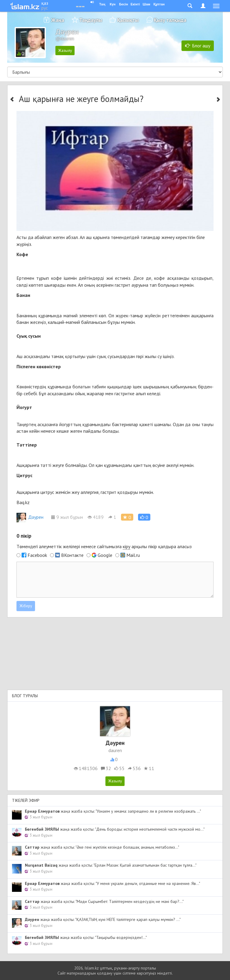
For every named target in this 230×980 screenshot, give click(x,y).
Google (105, 555)
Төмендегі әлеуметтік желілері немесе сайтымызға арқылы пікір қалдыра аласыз (104, 547)
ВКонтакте (72, 555)
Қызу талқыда (170, 20)
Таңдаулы (91, 20)
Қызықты (128, 20)
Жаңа (58, 20)
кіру (127, 546)
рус (45, 8)
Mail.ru (133, 555)
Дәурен (30, 517)
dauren (115, 750)
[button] (144, 517)
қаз (45, 3)
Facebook (37, 555)
